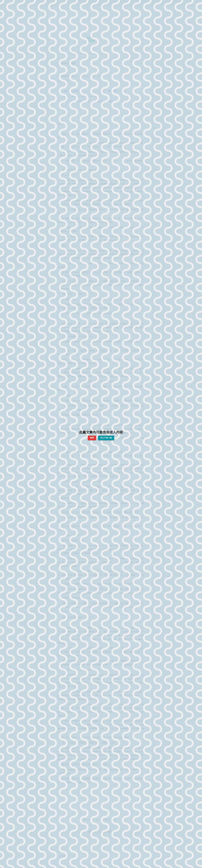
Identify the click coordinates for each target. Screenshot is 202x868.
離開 (92, 438)
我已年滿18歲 (106, 438)
